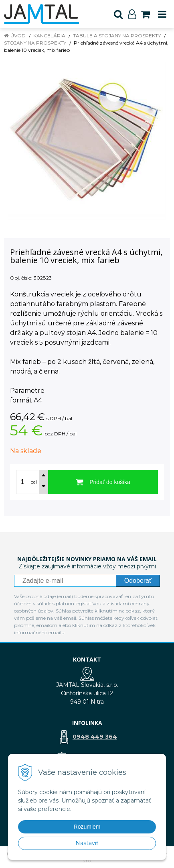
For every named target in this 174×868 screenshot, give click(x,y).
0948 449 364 (95, 737)
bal (34, 482)
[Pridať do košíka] (103, 482)
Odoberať (138, 581)
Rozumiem (87, 827)
